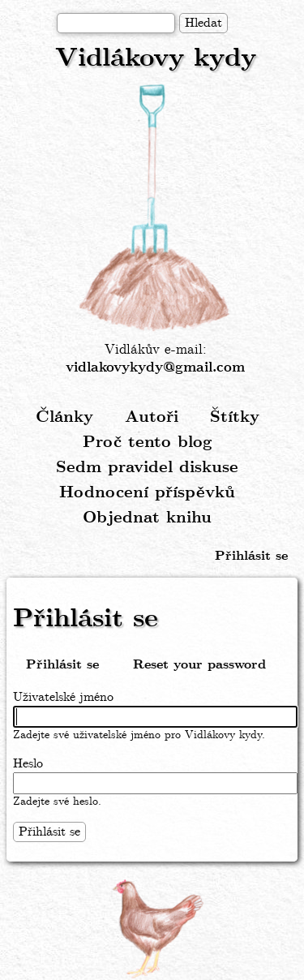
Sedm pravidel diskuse (147, 468)
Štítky (235, 417)
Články (64, 417)
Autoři (152, 417)
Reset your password (199, 665)
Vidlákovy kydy (156, 59)
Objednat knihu (147, 518)
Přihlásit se (251, 556)
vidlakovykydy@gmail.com (155, 368)
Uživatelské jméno (63, 697)
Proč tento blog (148, 443)
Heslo (28, 764)
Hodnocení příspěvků (147, 493)
